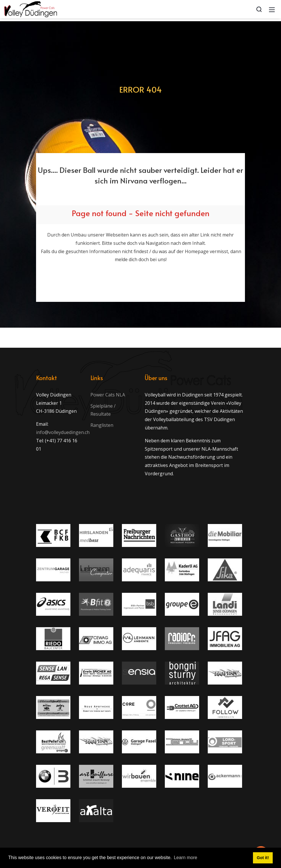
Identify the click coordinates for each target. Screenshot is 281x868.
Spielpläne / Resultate (103, 410)
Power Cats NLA (108, 395)
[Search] (259, 9)
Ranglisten (102, 425)
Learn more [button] (185, 858)
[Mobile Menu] (272, 9)
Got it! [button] (263, 858)
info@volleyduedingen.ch (63, 432)
